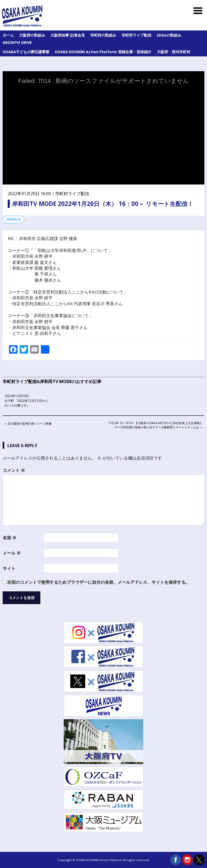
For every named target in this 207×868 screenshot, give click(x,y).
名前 (10, 538)
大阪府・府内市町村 (174, 52)
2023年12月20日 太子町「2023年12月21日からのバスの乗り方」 (26, 401)
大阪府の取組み (32, 35)
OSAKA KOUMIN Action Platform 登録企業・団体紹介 (103, 52)
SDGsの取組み (169, 35)
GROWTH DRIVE (17, 42)
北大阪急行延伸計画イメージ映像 (29, 424)
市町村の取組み (103, 35)
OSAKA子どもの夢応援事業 (26, 52)
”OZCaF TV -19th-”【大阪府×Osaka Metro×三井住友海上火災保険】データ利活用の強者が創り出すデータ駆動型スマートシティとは (155, 425)
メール (12, 553)
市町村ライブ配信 (136, 35)
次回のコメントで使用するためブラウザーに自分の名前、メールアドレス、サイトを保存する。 (98, 582)
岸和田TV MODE (56, 381)
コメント (14, 470)
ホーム (8, 35)
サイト (9, 568)
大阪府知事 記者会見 (68, 35)
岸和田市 (14, 219)
